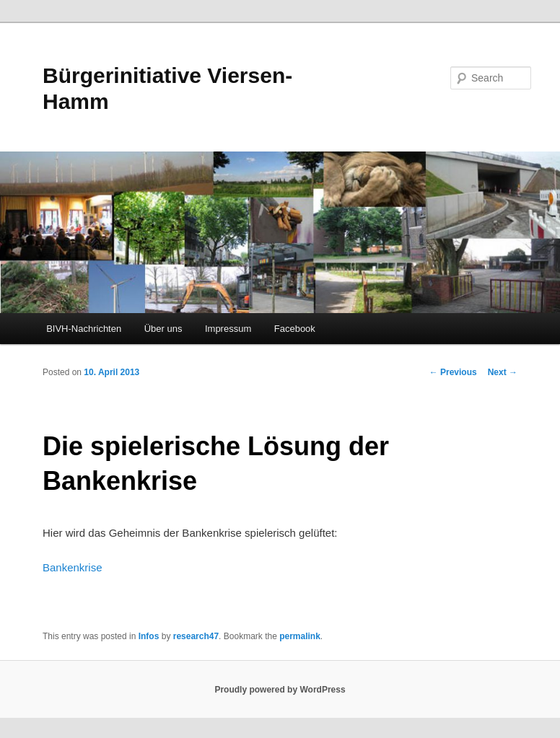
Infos (149, 636)
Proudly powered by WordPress (280, 690)
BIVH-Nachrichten (84, 329)
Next (503, 372)
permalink (300, 636)
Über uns (163, 329)
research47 (196, 636)
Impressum (228, 329)
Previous (453, 372)
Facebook (295, 329)
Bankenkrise (73, 567)
